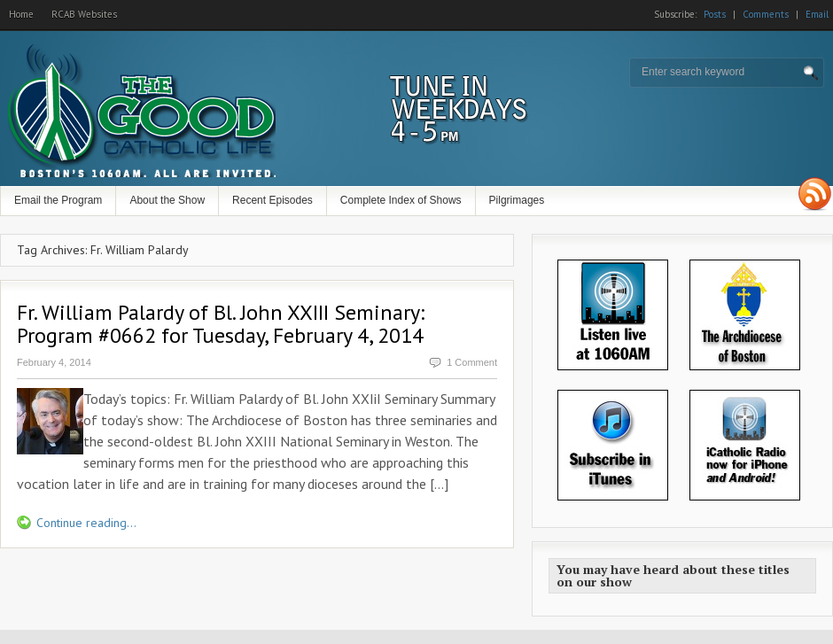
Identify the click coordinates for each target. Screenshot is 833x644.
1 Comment (472, 362)
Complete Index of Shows (401, 200)
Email (817, 14)
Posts (715, 14)
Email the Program (58, 200)
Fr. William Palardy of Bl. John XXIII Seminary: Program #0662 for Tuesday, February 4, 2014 (221, 324)
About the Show (167, 200)
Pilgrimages (517, 200)
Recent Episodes (272, 200)
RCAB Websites (84, 14)
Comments (766, 14)
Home (21, 14)
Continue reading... (86, 523)
